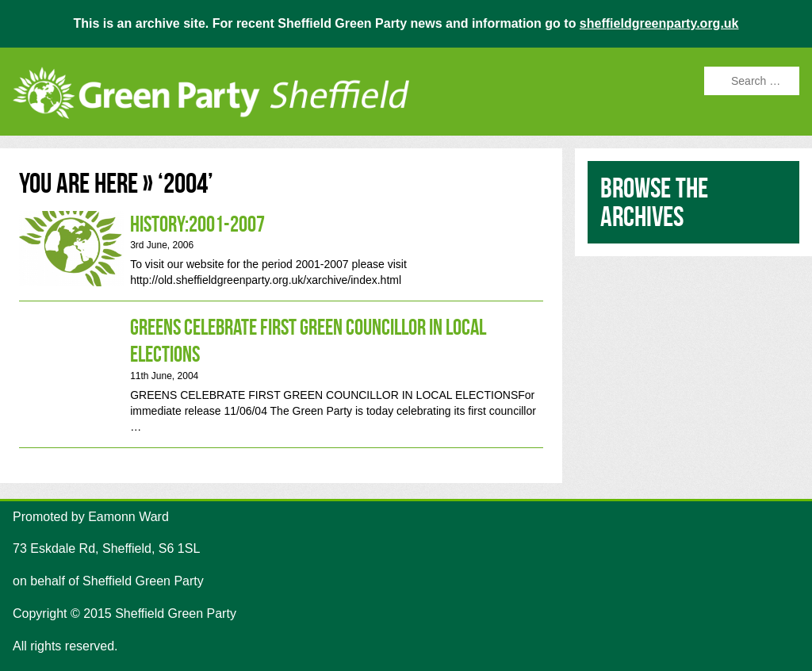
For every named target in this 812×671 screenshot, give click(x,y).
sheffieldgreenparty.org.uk (659, 23)
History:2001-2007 (281, 250)
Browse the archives (654, 202)
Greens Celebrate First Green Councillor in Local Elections (281, 374)
